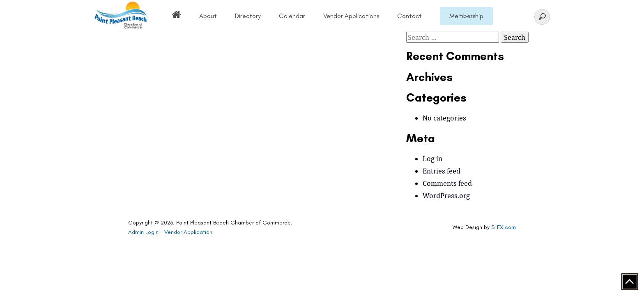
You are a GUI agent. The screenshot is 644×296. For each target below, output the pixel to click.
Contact (409, 16)
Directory (248, 16)
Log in (432, 158)
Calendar (292, 16)
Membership (466, 16)
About (208, 16)
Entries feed (442, 171)
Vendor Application (188, 232)
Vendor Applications (351, 16)
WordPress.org (446, 195)
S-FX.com (504, 227)
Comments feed (447, 183)
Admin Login (143, 232)
